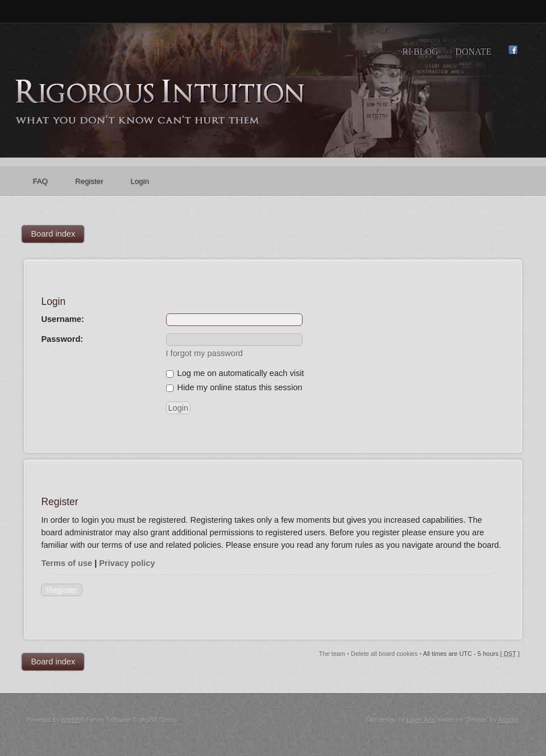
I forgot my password (204, 353)
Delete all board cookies (384, 654)
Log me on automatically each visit (235, 373)
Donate (473, 51)
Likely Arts (421, 720)
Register (61, 590)
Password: (62, 339)
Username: (62, 319)
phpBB (71, 720)
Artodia (508, 720)
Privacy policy (127, 563)
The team (332, 654)
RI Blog (420, 51)
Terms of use (67, 563)
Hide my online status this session (234, 387)
